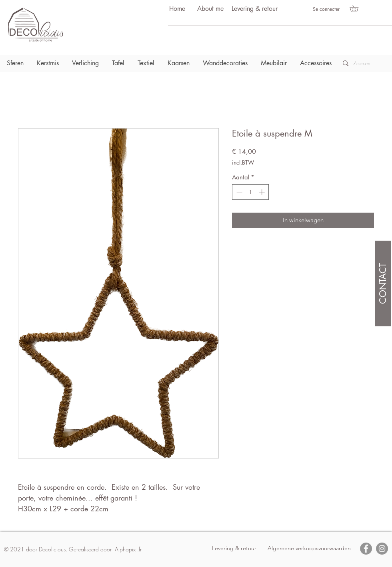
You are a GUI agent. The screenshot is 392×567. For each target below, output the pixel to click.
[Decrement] (239, 192)
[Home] (177, 9)
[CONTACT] (383, 283)
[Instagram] (382, 549)
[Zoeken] (364, 63)
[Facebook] (366, 549)
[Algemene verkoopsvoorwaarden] (309, 549)
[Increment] (263, 192)
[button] (357, 8)
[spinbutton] (251, 192)
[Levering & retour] (254, 9)
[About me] (210, 9)
